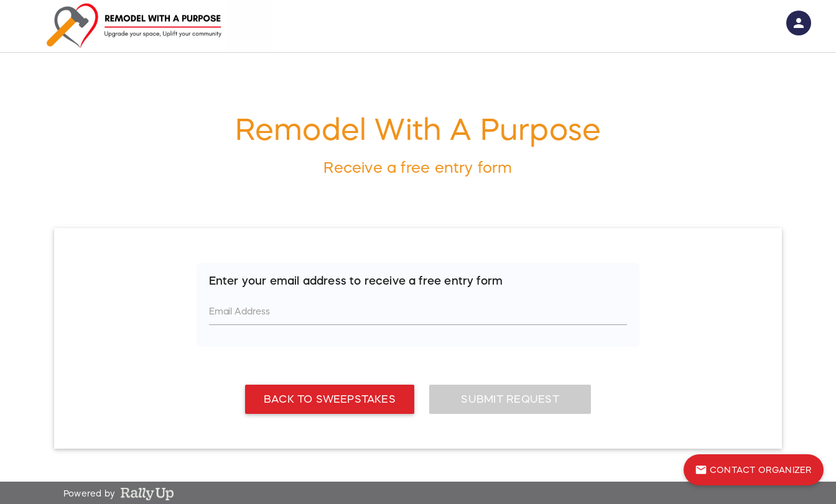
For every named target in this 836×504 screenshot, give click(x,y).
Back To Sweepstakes (330, 392)
